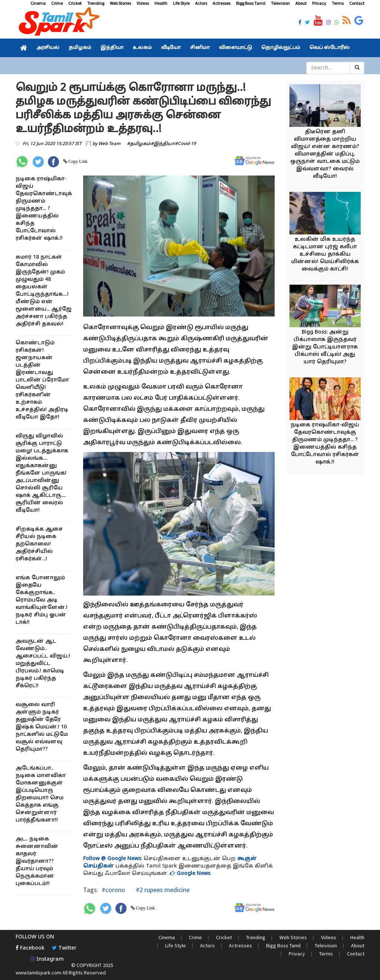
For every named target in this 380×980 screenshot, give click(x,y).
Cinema (38, 3)
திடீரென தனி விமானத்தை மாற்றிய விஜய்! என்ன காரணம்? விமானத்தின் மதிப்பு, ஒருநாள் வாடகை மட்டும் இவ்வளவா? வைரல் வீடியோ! (325, 154)
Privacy (319, 3)
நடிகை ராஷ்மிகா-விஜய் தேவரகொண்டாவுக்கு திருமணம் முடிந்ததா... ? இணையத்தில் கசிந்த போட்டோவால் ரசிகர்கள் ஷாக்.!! (47, 209)
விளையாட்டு (235, 48)
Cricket (75, 3)
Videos (143, 3)
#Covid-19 (185, 144)
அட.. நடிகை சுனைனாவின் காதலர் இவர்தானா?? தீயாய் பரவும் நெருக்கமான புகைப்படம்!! (37, 861)
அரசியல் (48, 48)
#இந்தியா (163, 144)
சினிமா (200, 48)
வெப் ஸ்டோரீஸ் (330, 48)
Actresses (222, 3)
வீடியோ (171, 48)
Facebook (30, 948)
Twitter (64, 948)
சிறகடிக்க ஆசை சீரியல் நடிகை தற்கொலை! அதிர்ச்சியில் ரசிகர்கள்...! (39, 544)
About (301, 3)
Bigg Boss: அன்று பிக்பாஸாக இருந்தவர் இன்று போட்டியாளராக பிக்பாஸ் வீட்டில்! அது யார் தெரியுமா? (325, 347)
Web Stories (120, 3)
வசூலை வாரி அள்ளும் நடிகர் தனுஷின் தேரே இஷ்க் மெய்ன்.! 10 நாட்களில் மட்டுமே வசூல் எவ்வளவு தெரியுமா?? (42, 727)
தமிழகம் (80, 48)
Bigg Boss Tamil (251, 3)
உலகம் (142, 48)
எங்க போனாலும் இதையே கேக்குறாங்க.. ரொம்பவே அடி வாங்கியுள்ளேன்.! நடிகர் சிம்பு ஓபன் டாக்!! (42, 600)
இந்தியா (112, 48)
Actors (201, 3)
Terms (338, 3)
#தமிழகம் (139, 144)
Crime (57, 3)
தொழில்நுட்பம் (281, 48)
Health (161, 3)
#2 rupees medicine (162, 890)
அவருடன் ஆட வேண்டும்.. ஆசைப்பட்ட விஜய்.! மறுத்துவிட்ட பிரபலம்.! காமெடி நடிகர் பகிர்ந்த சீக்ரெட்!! (43, 664)
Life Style (181, 3)
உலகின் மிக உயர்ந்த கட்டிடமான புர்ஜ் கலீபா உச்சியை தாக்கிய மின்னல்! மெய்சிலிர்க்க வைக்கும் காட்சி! (325, 254)
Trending (96, 3)
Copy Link (77, 161)
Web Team (109, 144)
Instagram (47, 959)
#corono (113, 890)
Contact (357, 3)
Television (280, 3)
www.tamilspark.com (38, 973)
